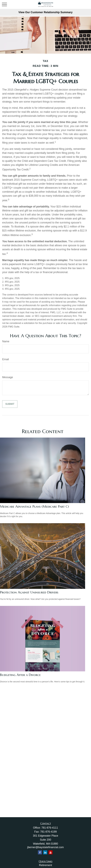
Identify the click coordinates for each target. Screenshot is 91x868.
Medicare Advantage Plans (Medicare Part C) (34, 507)
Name (6, 341)
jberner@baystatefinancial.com (45, 847)
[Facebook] (40, 852)
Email (6, 359)
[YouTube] (51, 852)
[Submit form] (10, 404)
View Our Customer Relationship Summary (45, 12)
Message (8, 377)
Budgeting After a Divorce (20, 675)
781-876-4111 (50, 828)
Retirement (45, 865)
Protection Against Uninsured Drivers (29, 592)
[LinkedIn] (45, 852)
